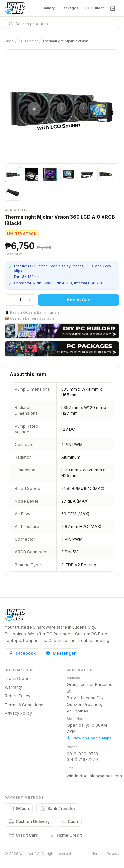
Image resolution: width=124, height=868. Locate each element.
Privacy (113, 854)
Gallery (48, 8)
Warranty (13, 687)
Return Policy (18, 696)
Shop (9, 41)
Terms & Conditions (24, 705)
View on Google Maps (89, 738)
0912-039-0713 (82, 754)
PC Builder (95, 8)
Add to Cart (79, 300)
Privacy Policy (18, 713)
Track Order (17, 679)
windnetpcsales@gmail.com (94, 776)
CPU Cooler (28, 41)
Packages (70, 8)
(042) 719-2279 (82, 760)
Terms (97, 854)
